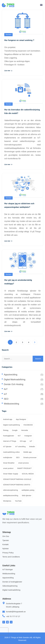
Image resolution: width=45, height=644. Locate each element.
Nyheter (6, 549)
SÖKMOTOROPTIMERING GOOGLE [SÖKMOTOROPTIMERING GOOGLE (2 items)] (17, 479)
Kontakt (5, 544)
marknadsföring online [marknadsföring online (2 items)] (11, 452)
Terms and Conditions (11, 557)
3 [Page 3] (22, 342)
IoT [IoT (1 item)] (31, 441)
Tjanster (6, 540)
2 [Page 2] (16, 342)
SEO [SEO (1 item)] (18, 457)
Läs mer (8, 71)
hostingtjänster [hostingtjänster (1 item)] (9, 436)
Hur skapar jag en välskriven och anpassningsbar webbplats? (19, 205)
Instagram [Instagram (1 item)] (28, 436)
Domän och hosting (14, 384)
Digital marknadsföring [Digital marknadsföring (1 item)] (11, 425)
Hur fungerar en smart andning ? (19, 40)
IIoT (6, 389)
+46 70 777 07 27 (13, 616)
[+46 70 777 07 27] (4, 616)
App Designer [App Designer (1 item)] (21, 419)
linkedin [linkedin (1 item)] (32, 447)
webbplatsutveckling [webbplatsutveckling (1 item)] (11, 496)
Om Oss (6, 536)
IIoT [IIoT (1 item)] (19, 436)
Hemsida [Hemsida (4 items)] (25, 430)
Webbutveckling (11, 404)
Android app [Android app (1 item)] (8, 419)
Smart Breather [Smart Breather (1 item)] (9, 463)
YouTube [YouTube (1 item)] (18, 501)
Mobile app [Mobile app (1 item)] (28, 452)
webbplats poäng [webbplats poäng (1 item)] (28, 490)
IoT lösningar (8, 569)
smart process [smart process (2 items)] (24, 463)
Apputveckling (11, 375)
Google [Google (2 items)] (15, 430)
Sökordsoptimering (10, 586)
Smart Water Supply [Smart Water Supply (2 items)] (11, 474)
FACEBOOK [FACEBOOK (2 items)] (28, 425)
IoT (5, 394)
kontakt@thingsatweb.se (16, 612)
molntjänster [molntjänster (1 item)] (8, 457)
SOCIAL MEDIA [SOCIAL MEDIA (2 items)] (28, 474)
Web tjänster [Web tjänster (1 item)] (27, 496)
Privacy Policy (8, 553)
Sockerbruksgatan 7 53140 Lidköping (14, 605)
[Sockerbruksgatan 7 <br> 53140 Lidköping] (4, 603)
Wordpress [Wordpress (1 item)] (7, 501)
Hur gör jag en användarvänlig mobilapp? (18, 282)
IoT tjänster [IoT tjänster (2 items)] (7, 447)
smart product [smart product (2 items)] (8, 468)
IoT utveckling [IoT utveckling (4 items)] (20, 447)
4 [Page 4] (29, 342)
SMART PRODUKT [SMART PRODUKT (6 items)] (24, 468)
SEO (6, 399)
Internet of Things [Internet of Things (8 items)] (10, 441)
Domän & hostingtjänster (12, 582)
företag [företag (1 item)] (6, 430)
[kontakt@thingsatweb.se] (4, 612)
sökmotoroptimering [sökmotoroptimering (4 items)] (10, 490)
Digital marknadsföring (15, 380)
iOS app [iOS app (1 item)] (23, 441)
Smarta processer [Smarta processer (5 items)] (30, 457)
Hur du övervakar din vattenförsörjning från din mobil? (22, 111)
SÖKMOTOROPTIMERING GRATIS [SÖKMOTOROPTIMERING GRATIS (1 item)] (17, 485)
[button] (41, 5)
